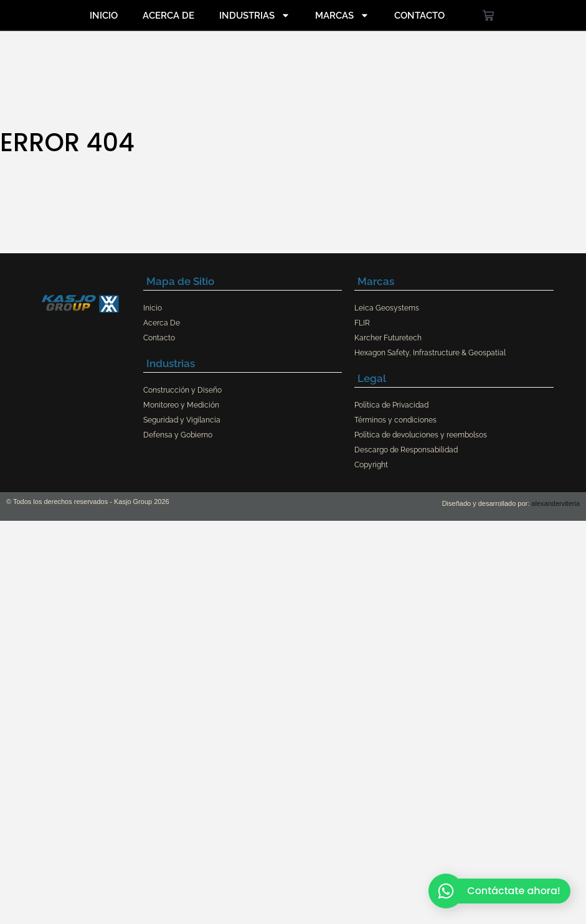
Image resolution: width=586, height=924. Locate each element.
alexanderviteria (555, 503)
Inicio (104, 16)
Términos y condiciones (395, 420)
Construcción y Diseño (182, 390)
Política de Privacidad (391, 405)
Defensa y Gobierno (178, 435)
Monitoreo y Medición (181, 405)
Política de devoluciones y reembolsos (421, 435)
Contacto (419, 16)
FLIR (362, 323)
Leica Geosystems (387, 308)
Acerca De (168, 16)
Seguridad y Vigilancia (182, 420)
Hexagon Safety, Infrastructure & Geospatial (430, 353)
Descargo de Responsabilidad (406, 450)
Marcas (342, 15)
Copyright (371, 465)
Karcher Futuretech (388, 338)
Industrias (255, 15)
